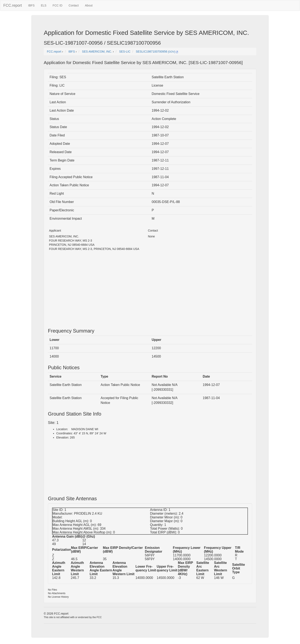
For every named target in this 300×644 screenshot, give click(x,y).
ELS (44, 5)
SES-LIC (125, 52)
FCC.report (13, 5)
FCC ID (58, 5)
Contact (74, 5)
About (89, 5)
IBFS (31, 5)
